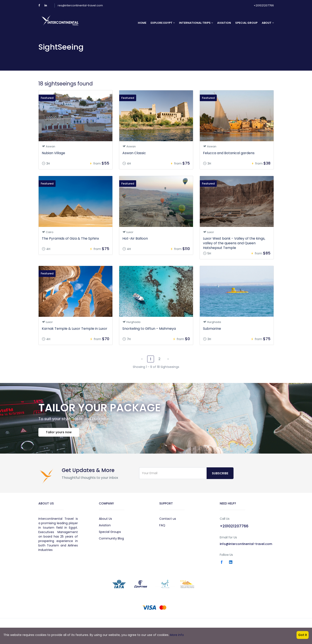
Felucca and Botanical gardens (229, 153)
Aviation (224, 23)
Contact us (168, 519)
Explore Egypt (163, 23)
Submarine (212, 329)
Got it (303, 635)
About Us (105, 519)
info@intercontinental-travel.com (246, 544)
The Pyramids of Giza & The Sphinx (70, 238)
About (268, 23)
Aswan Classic (134, 153)
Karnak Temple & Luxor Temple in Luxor (75, 329)
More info (177, 635)
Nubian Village (53, 153)
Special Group (246, 23)
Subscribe (220, 473)
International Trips (196, 23)
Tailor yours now (59, 432)
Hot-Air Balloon (135, 238)
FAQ (162, 525)
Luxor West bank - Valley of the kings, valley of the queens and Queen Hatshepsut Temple (234, 243)
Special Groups (110, 532)
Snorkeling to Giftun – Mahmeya (149, 329)
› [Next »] (168, 359)
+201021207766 (264, 5)
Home (142, 23)
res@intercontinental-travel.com (80, 5)
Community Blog (111, 538)
